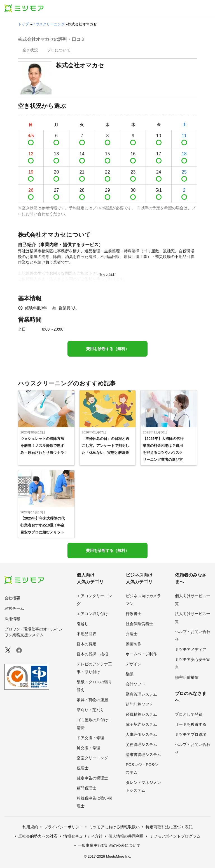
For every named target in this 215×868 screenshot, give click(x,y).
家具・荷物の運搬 (92, 700)
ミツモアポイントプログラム (175, 836)
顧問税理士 (87, 788)
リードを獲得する (191, 724)
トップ (23, 24)
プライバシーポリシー (64, 827)
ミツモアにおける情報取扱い (114, 827)
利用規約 (30, 827)
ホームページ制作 (141, 654)
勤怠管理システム (141, 694)
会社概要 (12, 598)
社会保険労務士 (139, 624)
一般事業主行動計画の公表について (109, 845)
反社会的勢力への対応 (38, 836)
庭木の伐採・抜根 (92, 654)
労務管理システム (141, 744)
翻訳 (130, 674)
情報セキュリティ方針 (83, 836)
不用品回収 (87, 634)
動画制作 (134, 644)
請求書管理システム (143, 755)
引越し (83, 624)
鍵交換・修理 (88, 748)
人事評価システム (141, 734)
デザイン (134, 664)
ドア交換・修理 (90, 738)
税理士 (83, 768)
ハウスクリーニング (48, 24)
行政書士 (134, 614)
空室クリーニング (92, 758)
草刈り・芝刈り (90, 710)
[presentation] (30, 51)
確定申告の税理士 (92, 778)
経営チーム (14, 608)
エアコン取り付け (92, 614)
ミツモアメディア (191, 649)
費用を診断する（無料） (107, 349)
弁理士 (132, 634)
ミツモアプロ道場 (191, 734)
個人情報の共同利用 (126, 836)
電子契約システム (141, 724)
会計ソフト (135, 684)
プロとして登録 (189, 714)
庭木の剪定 (87, 644)
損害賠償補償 (187, 677)
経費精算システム (141, 714)
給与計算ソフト (139, 704)
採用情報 (12, 619)
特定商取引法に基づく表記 (169, 827)
